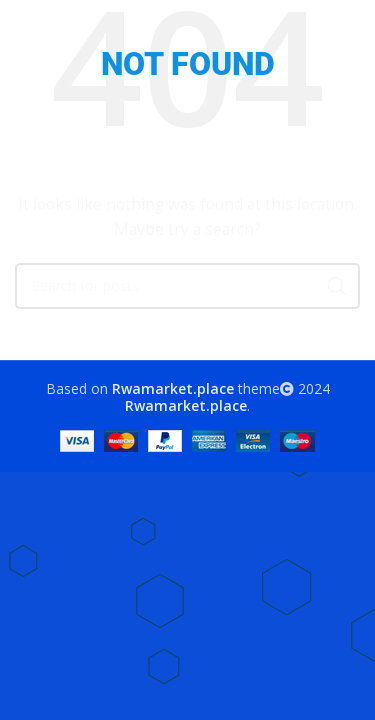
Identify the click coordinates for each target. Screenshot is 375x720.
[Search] (350, 30)
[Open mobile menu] (25, 30)
